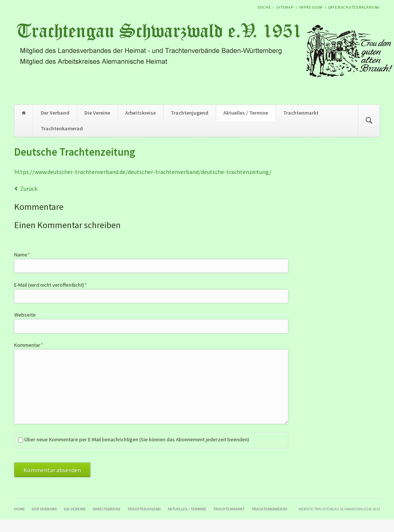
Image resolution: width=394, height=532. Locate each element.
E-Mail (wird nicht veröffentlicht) (51, 285)
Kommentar (29, 345)
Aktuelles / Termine (246, 113)
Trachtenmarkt (301, 113)
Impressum (311, 7)
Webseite (25, 315)
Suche (264, 7)
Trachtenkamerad (62, 128)
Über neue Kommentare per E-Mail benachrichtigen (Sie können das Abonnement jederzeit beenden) (137, 439)
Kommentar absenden (52, 470)
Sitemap (285, 7)
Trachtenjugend (190, 113)
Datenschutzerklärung (354, 7)
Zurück (29, 189)
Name (26, 254)
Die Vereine (97, 113)
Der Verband (55, 113)
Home (24, 113)
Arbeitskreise (140, 113)
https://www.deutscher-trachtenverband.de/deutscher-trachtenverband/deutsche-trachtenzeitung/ (143, 172)
